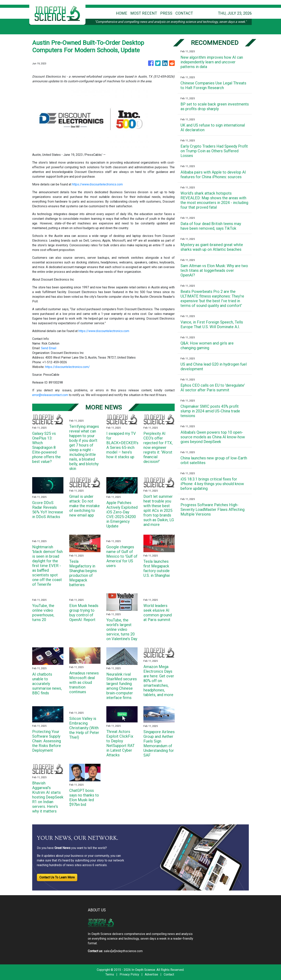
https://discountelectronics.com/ (67, 367)
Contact (169, 974)
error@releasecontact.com (50, 395)
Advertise (151, 974)
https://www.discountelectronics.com (97, 184)
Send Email (49, 348)
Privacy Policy (129, 974)
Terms (110, 974)
